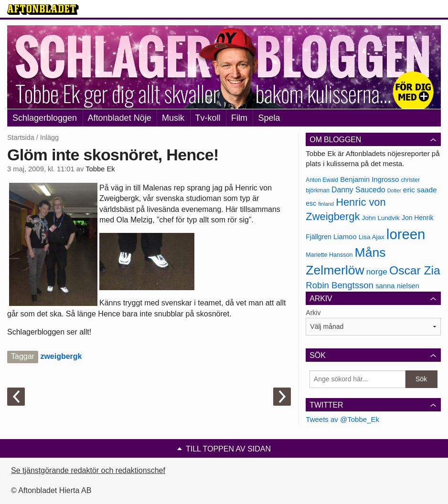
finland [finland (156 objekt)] (326, 204)
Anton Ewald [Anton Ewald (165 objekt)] (322, 180)
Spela (269, 118)
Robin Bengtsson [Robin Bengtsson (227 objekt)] (340, 285)
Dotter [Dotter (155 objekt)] (394, 190)
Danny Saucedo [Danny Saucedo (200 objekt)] (358, 190)
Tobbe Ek (100, 169)
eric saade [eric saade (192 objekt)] (420, 190)
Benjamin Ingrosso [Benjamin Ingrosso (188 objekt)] (369, 179)
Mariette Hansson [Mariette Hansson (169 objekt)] (329, 255)
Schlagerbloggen (45, 118)
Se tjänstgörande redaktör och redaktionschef (88, 470)
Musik (173, 118)
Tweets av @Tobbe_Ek (342, 419)
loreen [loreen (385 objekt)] (406, 234)
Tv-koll (208, 118)
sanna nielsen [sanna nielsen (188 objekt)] (397, 286)
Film (239, 118)
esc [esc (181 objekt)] (311, 203)
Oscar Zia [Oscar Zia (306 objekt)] (415, 270)
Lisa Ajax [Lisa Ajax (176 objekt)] (372, 237)
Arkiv (313, 313)
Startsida (21, 137)
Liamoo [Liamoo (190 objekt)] (345, 237)
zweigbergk (61, 356)
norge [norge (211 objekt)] (377, 272)
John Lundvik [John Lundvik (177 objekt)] (381, 218)
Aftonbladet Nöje (120, 118)
